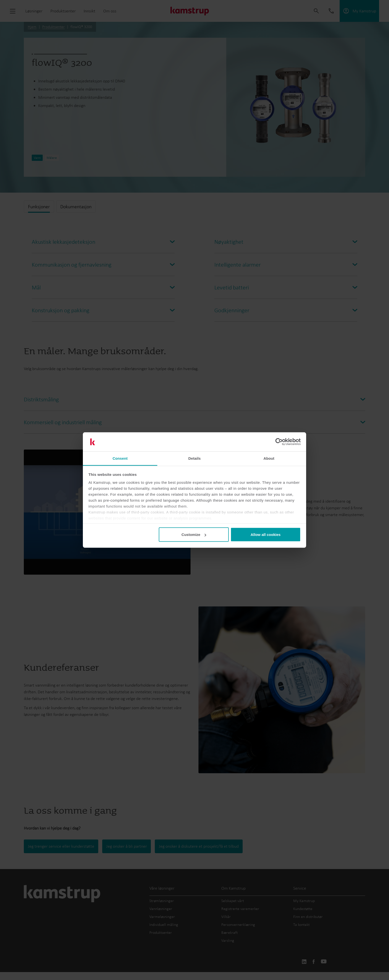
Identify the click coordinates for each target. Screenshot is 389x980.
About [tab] (269, 458)
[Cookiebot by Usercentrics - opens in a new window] (279, 442)
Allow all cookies (266, 535)
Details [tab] (194, 458)
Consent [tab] (120, 458)
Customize (194, 535)
